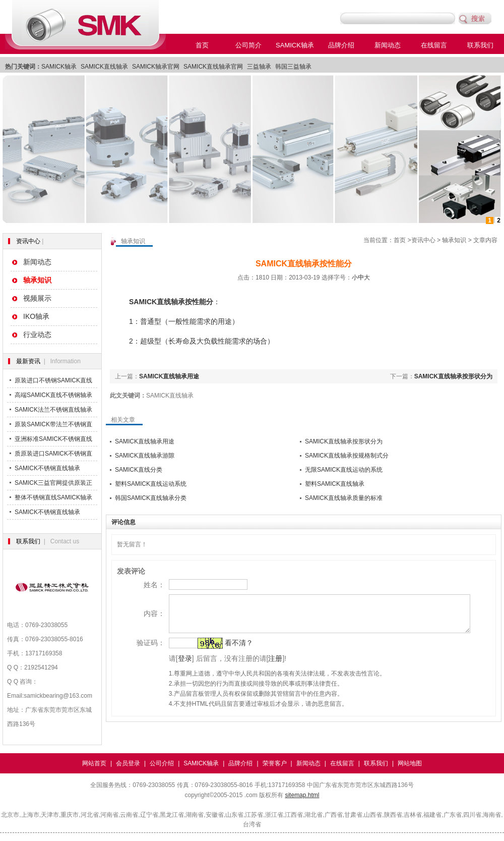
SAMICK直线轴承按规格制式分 (347, 456)
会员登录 (128, 763)
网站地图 (410, 763)
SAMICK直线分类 (139, 470)
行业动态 (37, 334)
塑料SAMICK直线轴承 (335, 484)
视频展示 (37, 298)
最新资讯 (28, 361)
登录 (171, 666)
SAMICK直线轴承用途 (169, 376)
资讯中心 (28, 241)
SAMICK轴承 (295, 45)
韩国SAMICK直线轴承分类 (151, 498)
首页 (202, 45)
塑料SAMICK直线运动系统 (151, 484)
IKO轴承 (36, 316)
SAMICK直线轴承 (104, 67)
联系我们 (480, 45)
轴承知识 (454, 240)
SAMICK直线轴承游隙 (145, 456)
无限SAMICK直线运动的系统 (344, 470)
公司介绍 (162, 763)
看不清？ (225, 650)
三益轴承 (259, 67)
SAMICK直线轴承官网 (213, 67)
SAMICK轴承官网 (156, 67)
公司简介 (248, 45)
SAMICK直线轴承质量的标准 (344, 498)
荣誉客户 (275, 763)
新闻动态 (388, 45)
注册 (262, 666)
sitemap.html (302, 795)
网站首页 (94, 763)
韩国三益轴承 (293, 67)
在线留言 (434, 45)
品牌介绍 (341, 45)
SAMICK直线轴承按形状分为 (453, 376)
